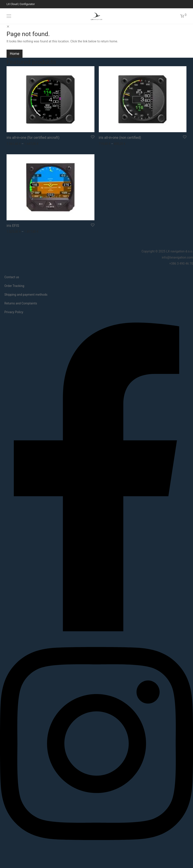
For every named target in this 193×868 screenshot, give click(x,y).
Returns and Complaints (21, 303)
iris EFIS (13, 226)
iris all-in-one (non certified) (120, 138)
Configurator (27, 4)
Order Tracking (14, 286)
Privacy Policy (14, 312)
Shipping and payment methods (26, 295)
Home (15, 54)
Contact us (12, 277)
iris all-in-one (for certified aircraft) (33, 138)
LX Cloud (12, 4)
